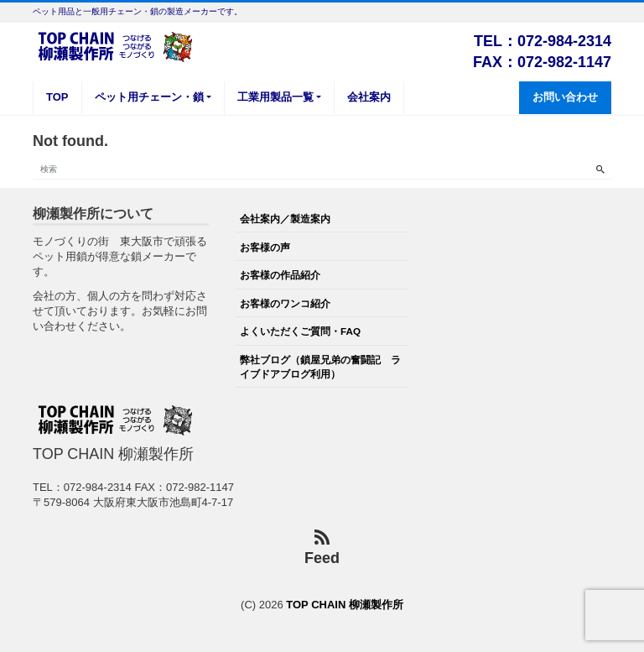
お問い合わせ (565, 97)
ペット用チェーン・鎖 (149, 97)
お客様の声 (265, 247)
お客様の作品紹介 (280, 275)
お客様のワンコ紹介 (285, 303)
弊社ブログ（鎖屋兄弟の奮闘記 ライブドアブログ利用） (320, 366)
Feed (322, 548)
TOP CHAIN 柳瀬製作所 (345, 605)
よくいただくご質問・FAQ (300, 331)
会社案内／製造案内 (285, 219)
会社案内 (369, 97)
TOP (57, 97)
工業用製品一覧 (275, 97)
